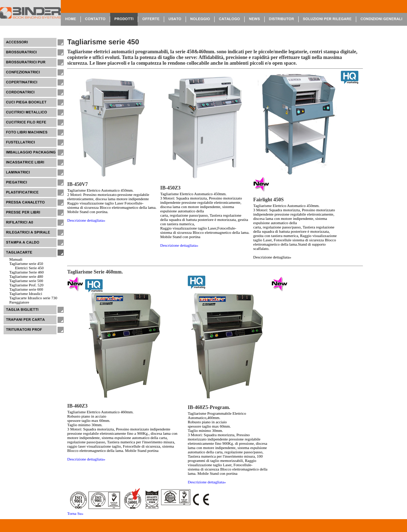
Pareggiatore (19, 302)
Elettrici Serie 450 (29, 268)
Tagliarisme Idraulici (26, 294)
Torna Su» (75, 513)
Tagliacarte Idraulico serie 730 (33, 298)
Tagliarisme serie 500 (26, 281)
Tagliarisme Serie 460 (26, 272)
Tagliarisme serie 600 (26, 289)
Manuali (16, 259)
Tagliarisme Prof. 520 (26, 285)
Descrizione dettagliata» (86, 220)
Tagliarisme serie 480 (26, 276)
